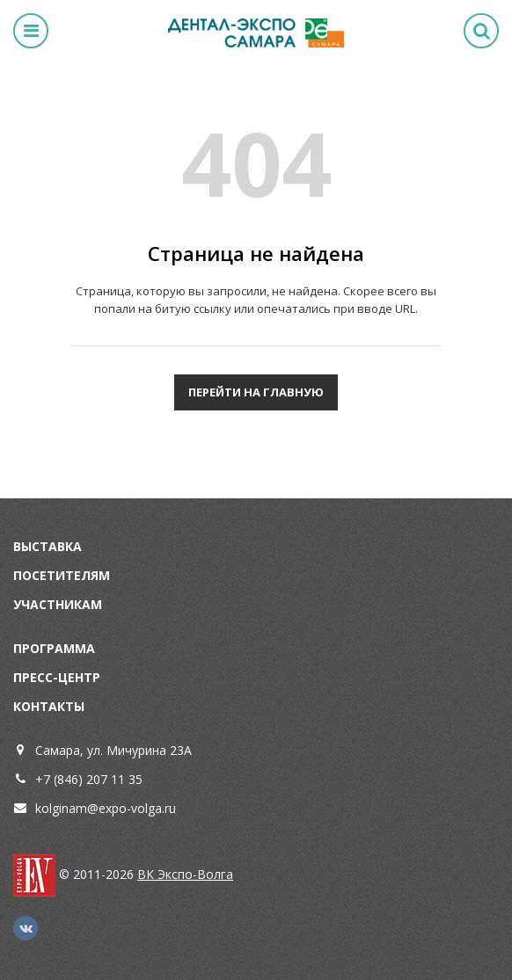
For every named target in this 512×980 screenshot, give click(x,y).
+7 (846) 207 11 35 (89, 779)
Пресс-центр (57, 677)
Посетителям (62, 575)
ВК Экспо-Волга (185, 874)
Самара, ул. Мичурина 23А (113, 750)
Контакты (49, 706)
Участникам (58, 604)
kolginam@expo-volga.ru (106, 808)
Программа (54, 648)
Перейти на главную (256, 392)
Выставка (48, 546)
